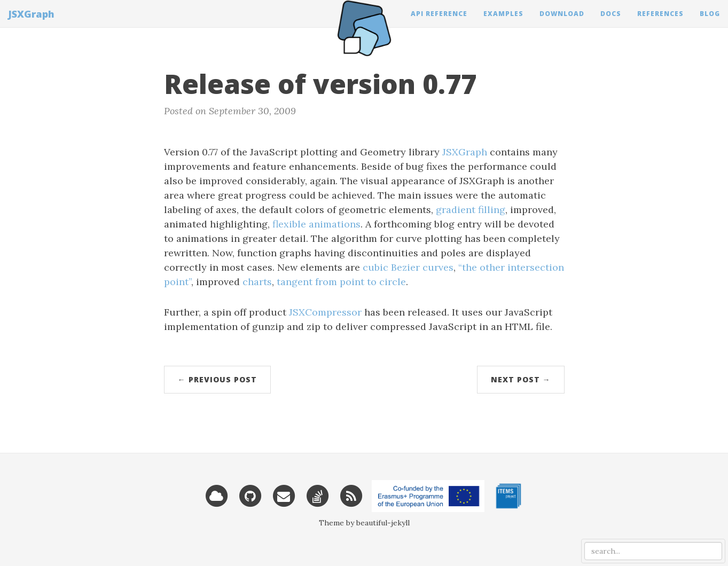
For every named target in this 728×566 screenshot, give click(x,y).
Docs (611, 24)
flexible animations (316, 224)
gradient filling (471, 210)
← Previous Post (217, 379)
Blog (710, 24)
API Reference (439, 24)
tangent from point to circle (341, 282)
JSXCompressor (325, 312)
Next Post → (521, 379)
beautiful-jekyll (383, 523)
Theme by (338, 523)
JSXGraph (31, 24)
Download (562, 24)
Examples (503, 24)
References (660, 24)
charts (257, 282)
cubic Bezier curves (408, 267)
